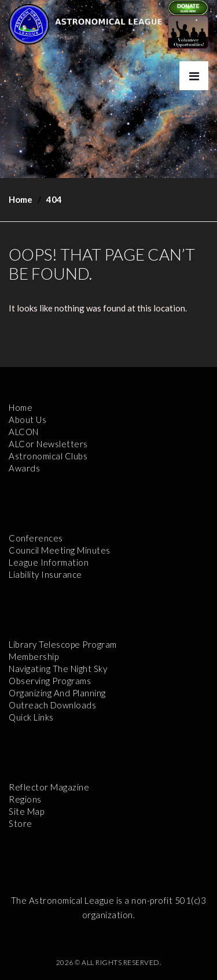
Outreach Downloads (52, 705)
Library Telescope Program (63, 644)
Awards (24, 468)
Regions (25, 799)
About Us (27, 420)
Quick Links (31, 717)
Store (21, 823)
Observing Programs (50, 681)
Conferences (36, 538)
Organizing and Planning (57, 693)
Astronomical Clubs (48, 456)
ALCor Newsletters (48, 444)
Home (21, 199)
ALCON (24, 432)
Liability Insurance (45, 574)
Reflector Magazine (49, 787)
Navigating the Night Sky (58, 669)
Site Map (26, 811)
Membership (34, 656)
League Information (49, 562)
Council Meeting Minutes (60, 550)
